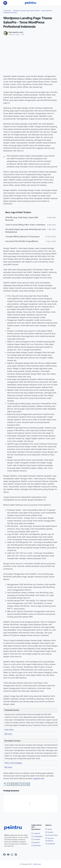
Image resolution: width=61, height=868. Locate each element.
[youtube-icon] (8, 855)
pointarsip (36, 845)
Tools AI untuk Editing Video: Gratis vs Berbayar (25, 225)
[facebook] (8, 784)
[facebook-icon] (4, 855)
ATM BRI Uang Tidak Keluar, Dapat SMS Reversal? (22, 219)
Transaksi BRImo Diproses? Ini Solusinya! (22, 237)
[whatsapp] (16, 784)
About (49, 829)
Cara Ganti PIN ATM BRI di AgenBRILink (22, 241)
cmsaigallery (37, 836)
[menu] (5, 3)
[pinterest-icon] (16, 855)
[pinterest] (24, 784)
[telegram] (20, 784)
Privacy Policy (52, 835)
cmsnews (36, 839)
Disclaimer (50, 843)
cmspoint (36, 833)
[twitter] (12, 784)
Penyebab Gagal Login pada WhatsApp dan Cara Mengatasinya (26, 231)
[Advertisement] (30, 52)
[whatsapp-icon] (12, 855)
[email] (28, 784)
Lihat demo (9, 729)
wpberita (37, 778)
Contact (49, 832)
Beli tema (8, 734)
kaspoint (35, 842)
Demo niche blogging (13, 763)
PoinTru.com (37, 864)
